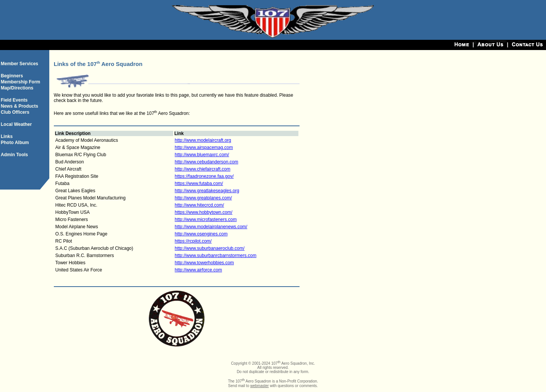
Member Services (20, 64)
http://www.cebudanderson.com (206, 162)
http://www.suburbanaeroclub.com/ (210, 248)
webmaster (260, 386)
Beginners (12, 76)
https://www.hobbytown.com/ (204, 212)
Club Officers (15, 112)
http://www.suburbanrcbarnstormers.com (216, 256)
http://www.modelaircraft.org (203, 140)
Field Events (14, 100)
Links (7, 136)
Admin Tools (14, 155)
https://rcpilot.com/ (193, 241)
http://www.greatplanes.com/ (203, 198)
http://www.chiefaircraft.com (203, 169)
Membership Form (20, 82)
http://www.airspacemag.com (204, 147)
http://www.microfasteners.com (206, 220)
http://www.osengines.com (201, 234)
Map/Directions (17, 88)
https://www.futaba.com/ (199, 183)
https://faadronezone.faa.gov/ (204, 176)
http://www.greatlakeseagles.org (207, 191)
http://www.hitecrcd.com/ (199, 205)
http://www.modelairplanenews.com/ (211, 227)
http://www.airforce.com (198, 270)
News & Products (20, 106)
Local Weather (16, 124)
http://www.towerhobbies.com (204, 263)
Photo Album (15, 143)
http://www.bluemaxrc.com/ (202, 155)
